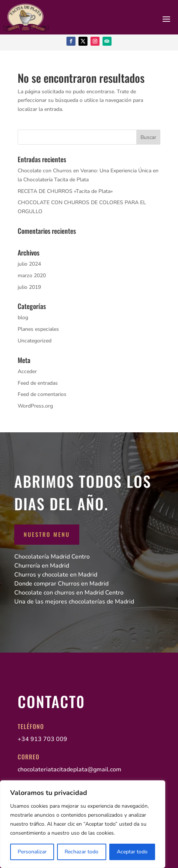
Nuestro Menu (47, 534)
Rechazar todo (81, 852)
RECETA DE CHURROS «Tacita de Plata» (65, 191)
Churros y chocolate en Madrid (56, 575)
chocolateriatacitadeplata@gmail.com (69, 769)
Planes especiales (38, 329)
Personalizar (32, 852)
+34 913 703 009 (42, 739)
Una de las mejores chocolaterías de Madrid (74, 602)
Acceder (27, 371)
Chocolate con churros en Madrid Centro (69, 593)
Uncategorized (35, 341)
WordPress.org (35, 406)
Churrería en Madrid (42, 566)
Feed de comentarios (42, 394)
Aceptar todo (132, 852)
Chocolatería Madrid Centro (52, 557)
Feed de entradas (38, 383)
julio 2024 (29, 264)
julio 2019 (29, 287)
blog (23, 317)
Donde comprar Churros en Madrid (61, 584)
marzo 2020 (32, 276)
